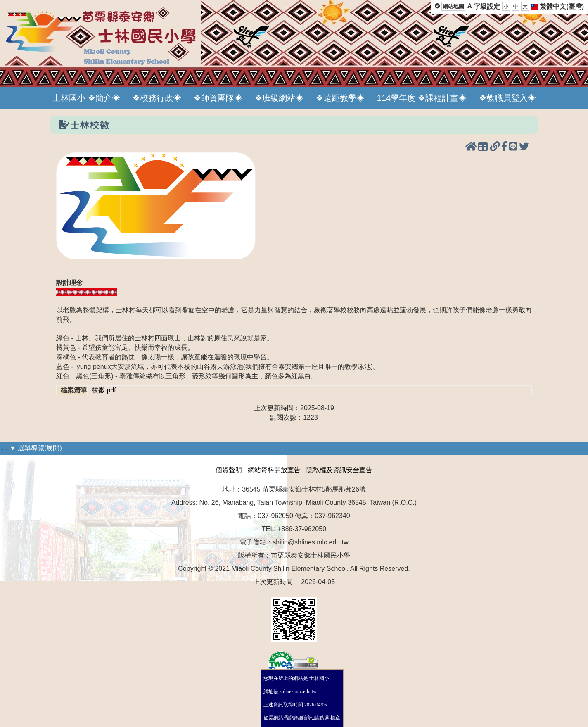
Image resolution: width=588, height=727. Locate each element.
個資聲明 (229, 470)
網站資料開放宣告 (274, 470)
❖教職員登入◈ (507, 98)
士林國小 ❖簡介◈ (86, 98)
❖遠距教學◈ (340, 98)
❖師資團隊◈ (218, 98)
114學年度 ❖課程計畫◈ (422, 98)
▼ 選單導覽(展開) (36, 448)
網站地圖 (453, 6)
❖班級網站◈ (279, 98)
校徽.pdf (104, 390)
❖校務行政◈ (157, 98)
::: (5, 448)
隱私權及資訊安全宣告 (339, 470)
